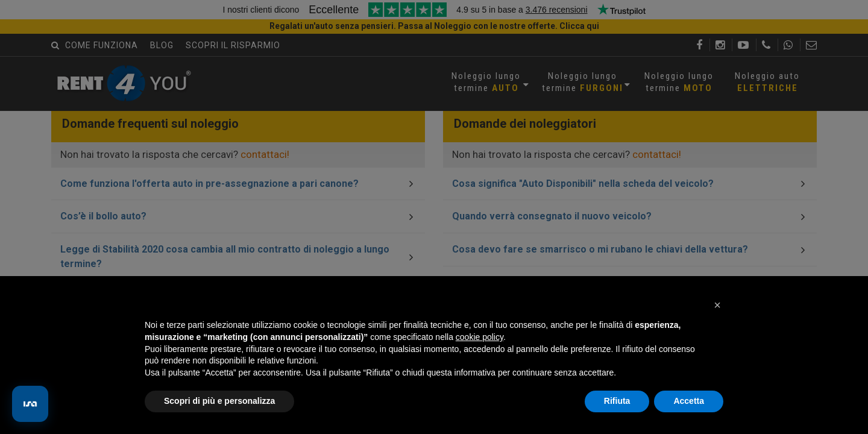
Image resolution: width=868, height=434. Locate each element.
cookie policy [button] (480, 337)
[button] (717, 305)
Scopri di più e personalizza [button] (219, 401)
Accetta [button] (689, 401)
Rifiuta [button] (617, 401)
